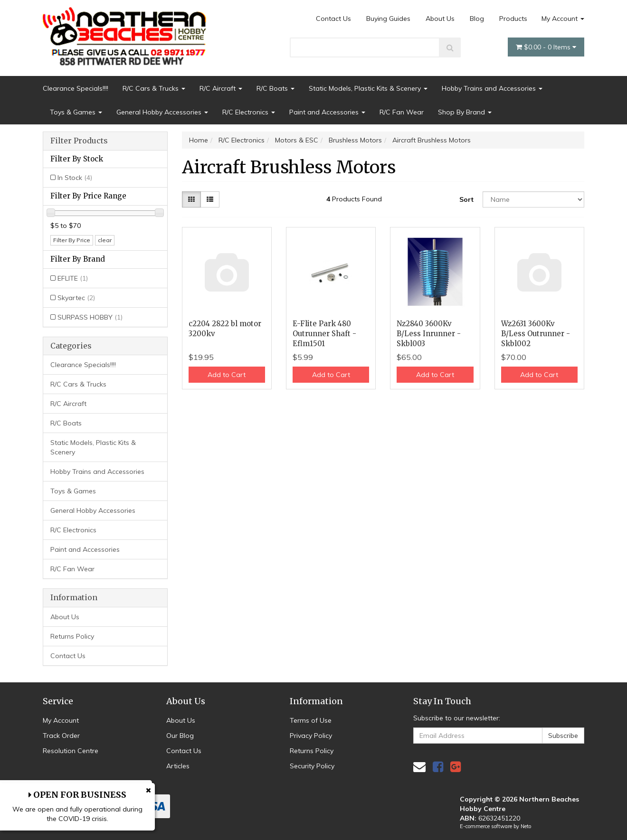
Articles (178, 766)
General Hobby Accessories (162, 112)
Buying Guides (388, 19)
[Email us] (419, 767)
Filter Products (79, 141)
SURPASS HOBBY (90, 317)
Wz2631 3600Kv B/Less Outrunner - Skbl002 (536, 334)
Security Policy (312, 766)
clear (105, 240)
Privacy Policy (311, 736)
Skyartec (76, 298)
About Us (440, 19)
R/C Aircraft (221, 88)
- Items (546, 47)
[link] (438, 767)
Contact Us (333, 19)
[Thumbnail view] (191, 199)
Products (513, 19)
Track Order (61, 736)
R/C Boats (275, 88)
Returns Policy (72, 636)
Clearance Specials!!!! (76, 88)
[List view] (210, 199)
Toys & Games (76, 112)
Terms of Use (311, 720)
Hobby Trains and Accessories (492, 88)
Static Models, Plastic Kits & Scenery (368, 88)
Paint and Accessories (327, 112)
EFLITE (73, 278)
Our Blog (180, 736)
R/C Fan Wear (402, 112)
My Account (563, 19)
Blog (477, 19)
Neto (526, 826)
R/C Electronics (249, 112)
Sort (466, 199)
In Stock (75, 178)
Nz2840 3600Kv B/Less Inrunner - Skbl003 (429, 334)
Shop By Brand (465, 112)
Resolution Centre (71, 751)
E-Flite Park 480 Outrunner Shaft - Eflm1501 (324, 334)
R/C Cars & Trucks (154, 88)
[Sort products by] (533, 199)
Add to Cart (227, 375)
